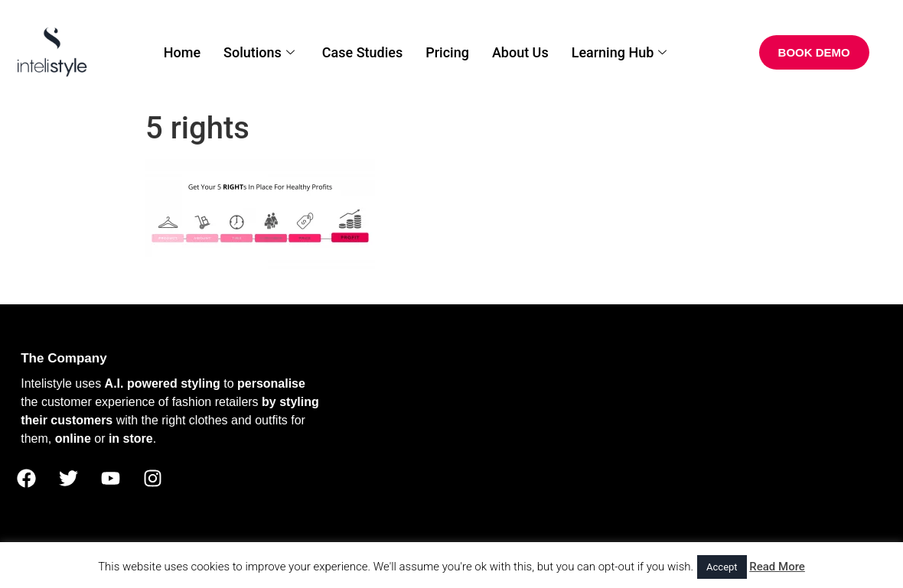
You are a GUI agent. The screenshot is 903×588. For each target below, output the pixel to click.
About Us (520, 52)
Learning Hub (619, 52)
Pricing (447, 52)
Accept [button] (722, 567)
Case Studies (362, 52)
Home (182, 52)
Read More (777, 567)
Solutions (259, 52)
